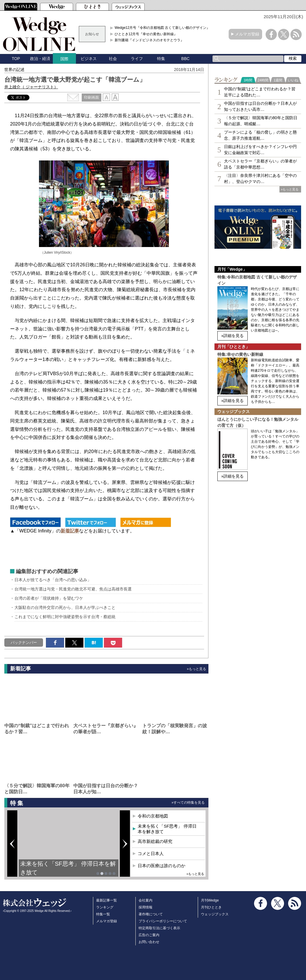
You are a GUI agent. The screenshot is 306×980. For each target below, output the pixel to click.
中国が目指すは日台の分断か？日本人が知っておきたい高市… (260, 106)
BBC (185, 59)
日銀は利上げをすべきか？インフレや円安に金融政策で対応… (260, 150)
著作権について (151, 914)
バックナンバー (24, 643)
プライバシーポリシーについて (163, 921)
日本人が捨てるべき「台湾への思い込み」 (53, 580)
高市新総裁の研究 (155, 841)
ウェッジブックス (215, 914)
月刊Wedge (210, 900)
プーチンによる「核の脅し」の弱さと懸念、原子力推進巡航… (260, 135)
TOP (16, 59)
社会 (113, 59)
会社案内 (145, 900)
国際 (64, 59)
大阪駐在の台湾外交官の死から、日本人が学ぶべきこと (65, 607)
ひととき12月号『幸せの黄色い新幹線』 (146, 34)
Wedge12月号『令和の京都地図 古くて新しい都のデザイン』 (162, 28)
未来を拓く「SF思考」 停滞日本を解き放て (68, 868)
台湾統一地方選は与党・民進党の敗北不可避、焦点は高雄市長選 (73, 589)
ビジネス (89, 59)
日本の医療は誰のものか (162, 866)
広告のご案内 (149, 935)
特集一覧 (103, 914)
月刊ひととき (211, 907)
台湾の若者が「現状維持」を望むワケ (49, 598)
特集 (161, 59)
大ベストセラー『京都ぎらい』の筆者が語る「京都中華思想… (260, 164)
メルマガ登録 (247, 34)
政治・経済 (40, 59)
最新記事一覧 (107, 900)
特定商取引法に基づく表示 (159, 928)
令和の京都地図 (153, 816)
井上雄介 (31, 87)
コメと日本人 (151, 853)
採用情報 (145, 907)
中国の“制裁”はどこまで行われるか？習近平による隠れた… (260, 92)
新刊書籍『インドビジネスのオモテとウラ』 (149, 40)
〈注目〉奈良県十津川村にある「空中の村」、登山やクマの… (260, 178)
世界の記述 (14, 70)
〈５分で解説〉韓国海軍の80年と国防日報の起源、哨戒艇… (261, 121)
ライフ (137, 59)
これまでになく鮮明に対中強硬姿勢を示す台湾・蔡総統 (65, 617)
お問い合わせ (149, 942)
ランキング (105, 907)
